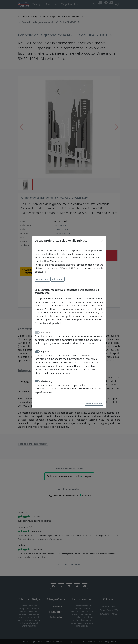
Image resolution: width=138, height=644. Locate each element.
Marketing (46, 381)
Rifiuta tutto (57, 279)
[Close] (102, 241)
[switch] (37, 352)
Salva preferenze (94, 403)
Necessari (46, 333)
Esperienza (47, 352)
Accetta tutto (42, 279)
